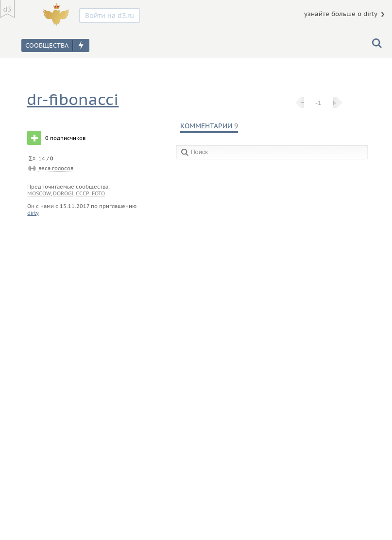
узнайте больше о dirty (341, 14)
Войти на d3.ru (110, 16)
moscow (39, 193)
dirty (33, 213)
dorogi (63, 193)
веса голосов (56, 168)
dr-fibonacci (73, 99)
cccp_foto (90, 193)
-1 (318, 103)
